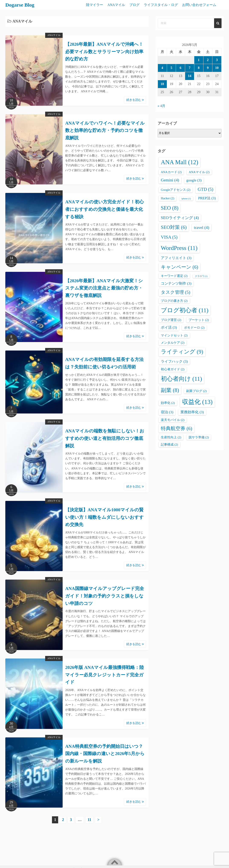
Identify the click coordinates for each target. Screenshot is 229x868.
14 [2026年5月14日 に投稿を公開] (190, 76)
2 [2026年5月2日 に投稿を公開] (208, 60)
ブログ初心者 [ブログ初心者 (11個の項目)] (185, 310)
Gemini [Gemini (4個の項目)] (170, 180)
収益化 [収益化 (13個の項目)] (197, 402)
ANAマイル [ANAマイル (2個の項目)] (199, 172)
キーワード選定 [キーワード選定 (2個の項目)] (174, 276)
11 (89, 820)
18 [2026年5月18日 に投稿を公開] (162, 84)
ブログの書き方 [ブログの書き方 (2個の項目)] (174, 301)
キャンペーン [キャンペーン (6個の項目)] (179, 267)
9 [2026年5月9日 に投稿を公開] (208, 68)
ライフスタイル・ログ (161, 5)
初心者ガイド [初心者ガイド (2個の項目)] (173, 369)
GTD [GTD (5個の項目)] (206, 189)
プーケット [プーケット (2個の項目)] (199, 320)
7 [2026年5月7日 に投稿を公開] (190, 68)
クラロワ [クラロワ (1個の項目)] (201, 276)
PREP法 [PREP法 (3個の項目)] (207, 198)
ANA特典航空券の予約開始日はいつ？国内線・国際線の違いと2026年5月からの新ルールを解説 (105, 754)
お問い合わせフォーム (199, 5)
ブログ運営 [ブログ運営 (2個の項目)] (171, 320)
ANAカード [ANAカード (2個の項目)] (171, 172)
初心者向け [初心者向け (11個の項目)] (181, 379)
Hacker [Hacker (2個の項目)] (168, 198)
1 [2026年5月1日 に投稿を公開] (199, 60)
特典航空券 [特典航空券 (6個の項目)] (176, 428)
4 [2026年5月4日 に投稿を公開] (162, 68)
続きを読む (135, 100)
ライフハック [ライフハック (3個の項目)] (174, 361)
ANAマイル (116, 5)
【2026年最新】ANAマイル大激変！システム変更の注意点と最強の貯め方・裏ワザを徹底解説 (104, 288)
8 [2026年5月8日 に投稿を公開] (199, 68)
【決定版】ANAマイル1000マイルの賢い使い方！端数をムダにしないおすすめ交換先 (104, 517)
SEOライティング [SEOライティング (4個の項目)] (180, 218)
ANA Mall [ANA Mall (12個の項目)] (179, 162)
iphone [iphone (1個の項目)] (186, 199)
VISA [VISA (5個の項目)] (169, 237)
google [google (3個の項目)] (194, 180)
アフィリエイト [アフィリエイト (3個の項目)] (176, 258)
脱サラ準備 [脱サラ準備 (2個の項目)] (199, 437)
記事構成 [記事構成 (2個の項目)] (169, 445)
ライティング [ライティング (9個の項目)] (182, 352)
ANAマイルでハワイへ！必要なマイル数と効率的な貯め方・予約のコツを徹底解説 (105, 130)
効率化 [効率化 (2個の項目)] (168, 403)
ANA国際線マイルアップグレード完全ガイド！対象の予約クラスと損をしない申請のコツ (105, 596)
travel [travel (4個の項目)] (202, 227)
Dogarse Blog (20, 5)
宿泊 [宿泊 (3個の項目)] (167, 412)
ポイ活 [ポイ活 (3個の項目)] (169, 327)
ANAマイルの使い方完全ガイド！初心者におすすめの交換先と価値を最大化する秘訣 (104, 209)
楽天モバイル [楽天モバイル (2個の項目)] (173, 420)
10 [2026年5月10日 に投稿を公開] (217, 68)
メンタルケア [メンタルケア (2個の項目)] (173, 343)
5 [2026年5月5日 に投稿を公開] (171, 68)
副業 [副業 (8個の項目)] (170, 390)
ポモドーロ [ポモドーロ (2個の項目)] (194, 328)
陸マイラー (95, 5)
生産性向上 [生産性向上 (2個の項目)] (171, 437)
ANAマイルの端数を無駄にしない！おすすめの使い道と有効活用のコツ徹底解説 (105, 438)
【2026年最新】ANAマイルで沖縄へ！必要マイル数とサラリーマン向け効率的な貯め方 (104, 52)
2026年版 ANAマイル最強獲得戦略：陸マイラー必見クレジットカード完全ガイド (104, 675)
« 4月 (161, 106)
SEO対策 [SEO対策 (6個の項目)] (174, 227)
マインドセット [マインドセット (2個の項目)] (174, 335)
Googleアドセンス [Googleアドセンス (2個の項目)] (176, 190)
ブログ (134, 5)
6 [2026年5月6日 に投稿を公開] (180, 68)
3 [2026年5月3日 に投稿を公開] (217, 60)
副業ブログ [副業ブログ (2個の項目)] (196, 391)
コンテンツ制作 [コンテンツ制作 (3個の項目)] (176, 283)
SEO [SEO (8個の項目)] (170, 208)
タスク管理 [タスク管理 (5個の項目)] (176, 292)
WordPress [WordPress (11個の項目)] (179, 248)
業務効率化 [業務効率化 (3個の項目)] (192, 412)
